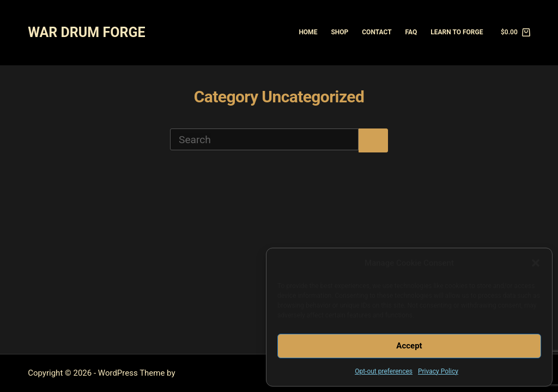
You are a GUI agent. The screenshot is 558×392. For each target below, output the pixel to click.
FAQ (411, 32)
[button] (536, 263)
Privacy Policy (438, 371)
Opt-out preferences (384, 371)
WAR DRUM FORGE (86, 32)
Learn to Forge (457, 32)
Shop (339, 32)
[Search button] (373, 140)
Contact (377, 32)
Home (308, 32)
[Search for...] (264, 139)
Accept (409, 346)
